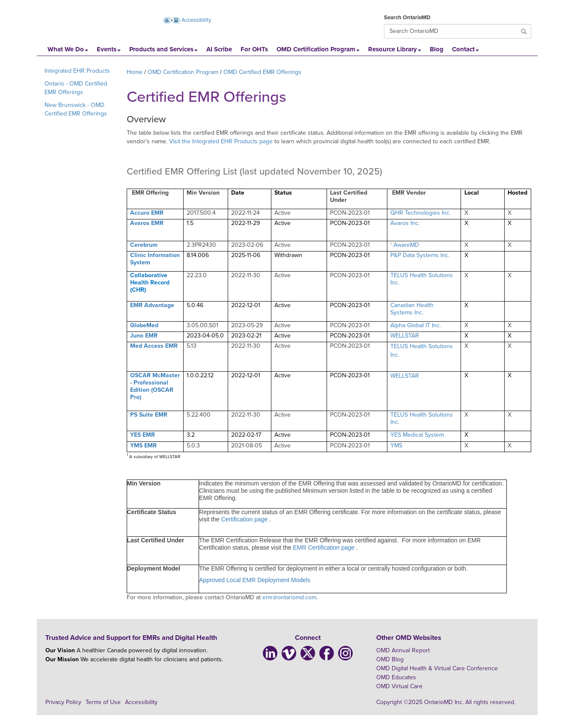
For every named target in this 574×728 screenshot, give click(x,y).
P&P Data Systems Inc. (420, 255)
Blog (437, 49)
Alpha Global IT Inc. (416, 325)
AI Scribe (219, 49)
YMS (396, 445)
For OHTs (254, 49)
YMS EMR (143, 445)
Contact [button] (465, 49)
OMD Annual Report (403, 650)
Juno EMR (144, 336)
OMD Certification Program (183, 72)
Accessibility (141, 702)
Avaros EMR (147, 223)
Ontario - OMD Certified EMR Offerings (76, 88)
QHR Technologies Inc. (421, 213)
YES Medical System (417, 435)
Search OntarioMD (407, 18)
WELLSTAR (405, 336)
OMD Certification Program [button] (318, 49)
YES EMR (143, 435)
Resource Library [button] (395, 49)
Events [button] (109, 49)
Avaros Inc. (405, 223)
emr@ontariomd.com (289, 597)
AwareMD (406, 245)
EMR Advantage (152, 305)
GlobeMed (144, 325)
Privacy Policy (63, 702)
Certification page (245, 519)
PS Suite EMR (149, 415)
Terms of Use (103, 702)
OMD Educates (396, 677)
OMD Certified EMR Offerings (262, 72)
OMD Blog (390, 659)
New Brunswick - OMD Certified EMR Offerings (76, 109)
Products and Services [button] (164, 49)
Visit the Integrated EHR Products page (221, 141)
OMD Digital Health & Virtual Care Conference (437, 668)
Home (135, 72)
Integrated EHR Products (77, 71)
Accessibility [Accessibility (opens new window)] (187, 20)
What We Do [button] (68, 49)
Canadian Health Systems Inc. (412, 309)
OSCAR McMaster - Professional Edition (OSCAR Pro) (155, 386)
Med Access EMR (154, 346)
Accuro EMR (147, 213)
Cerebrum (144, 245)
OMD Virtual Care (399, 686)
